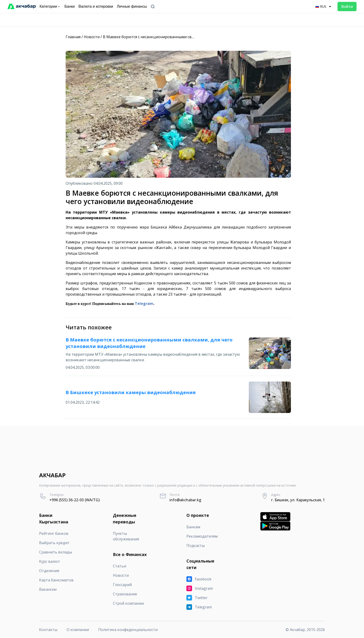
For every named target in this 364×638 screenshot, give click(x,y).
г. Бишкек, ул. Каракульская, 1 (298, 500)
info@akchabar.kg (185, 500)
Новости (92, 37)
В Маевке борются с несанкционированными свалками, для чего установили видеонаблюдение (191, 37)
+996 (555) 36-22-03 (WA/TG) (74, 500)
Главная (73, 37)
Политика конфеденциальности (128, 630)
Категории (50, 7)
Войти (347, 7)
